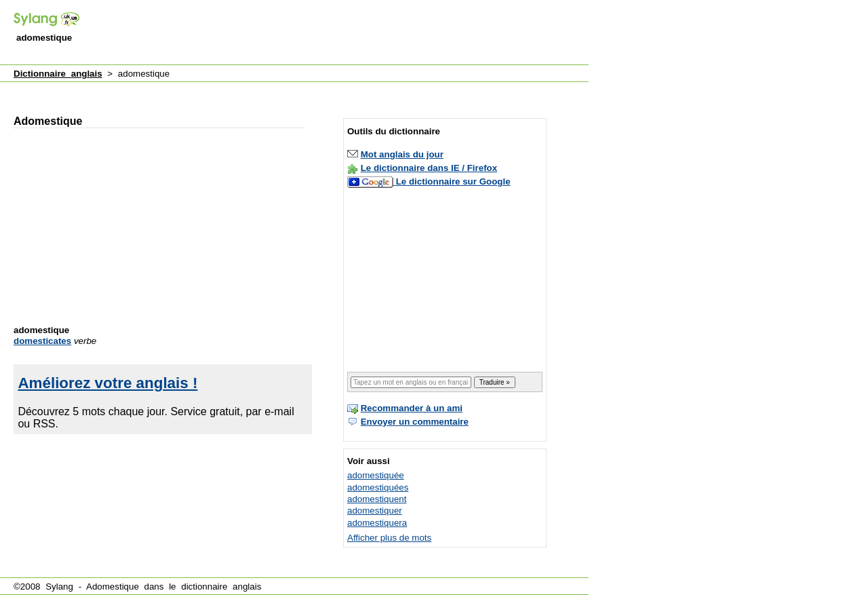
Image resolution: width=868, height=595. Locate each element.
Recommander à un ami (412, 408)
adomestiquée (376, 475)
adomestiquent (377, 499)
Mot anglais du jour (402, 154)
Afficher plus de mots (389, 538)
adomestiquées (378, 487)
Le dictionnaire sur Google (453, 181)
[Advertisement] (342, 33)
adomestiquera (377, 523)
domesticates (42, 341)
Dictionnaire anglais (58, 74)
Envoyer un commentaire (415, 422)
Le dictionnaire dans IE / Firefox (429, 168)
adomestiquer (375, 511)
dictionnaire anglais (221, 587)
